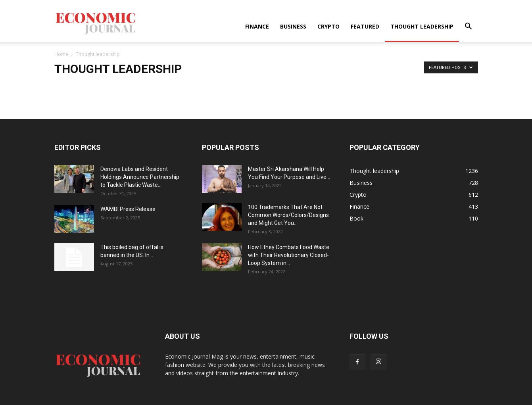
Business (293, 26)
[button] (469, 27)
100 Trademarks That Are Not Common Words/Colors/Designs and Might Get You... (288, 215)
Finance (257, 26)
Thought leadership (422, 26)
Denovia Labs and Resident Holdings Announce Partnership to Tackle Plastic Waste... (140, 177)
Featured (365, 26)
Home (61, 54)
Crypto (328, 26)
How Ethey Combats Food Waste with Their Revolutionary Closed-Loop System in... (289, 255)
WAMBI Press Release (128, 209)
